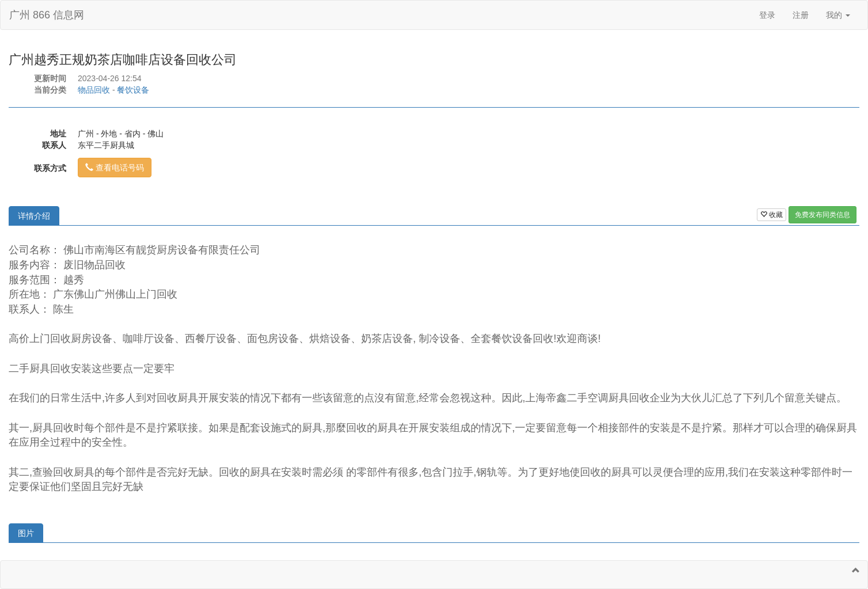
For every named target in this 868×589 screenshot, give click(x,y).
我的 (838, 15)
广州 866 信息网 (47, 15)
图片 (26, 533)
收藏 (772, 215)
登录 (767, 15)
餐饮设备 (133, 90)
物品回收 (94, 90)
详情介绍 (34, 216)
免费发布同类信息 (822, 215)
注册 (801, 15)
